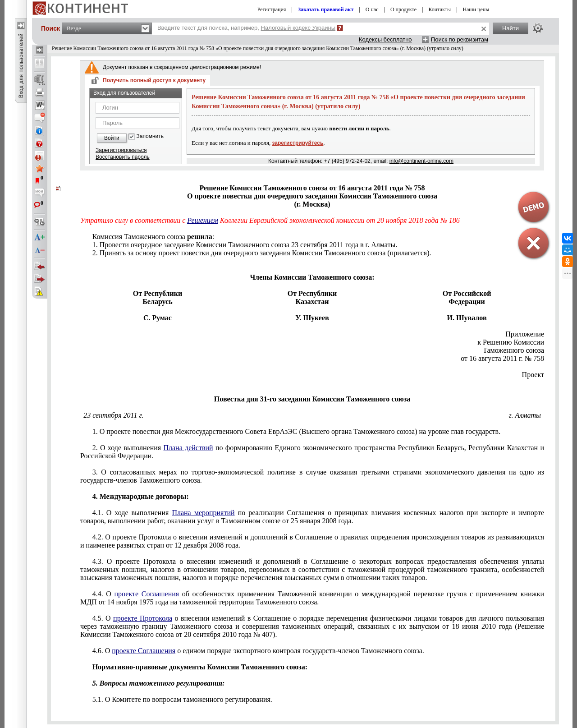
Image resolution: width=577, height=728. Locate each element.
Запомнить (150, 136)
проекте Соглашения (147, 594)
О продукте (403, 9)
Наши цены (476, 9)
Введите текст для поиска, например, (246, 28)
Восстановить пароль (123, 157)
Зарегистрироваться (121, 150)
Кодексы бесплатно (385, 39)
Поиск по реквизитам (460, 39)
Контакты (440, 9)
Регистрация (272, 9)
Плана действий (188, 448)
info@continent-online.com (421, 161)
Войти (112, 138)
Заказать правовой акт (326, 9)
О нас (372, 9)
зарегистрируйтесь (298, 143)
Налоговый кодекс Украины (298, 28)
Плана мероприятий (203, 513)
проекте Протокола (143, 618)
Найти (511, 28)
